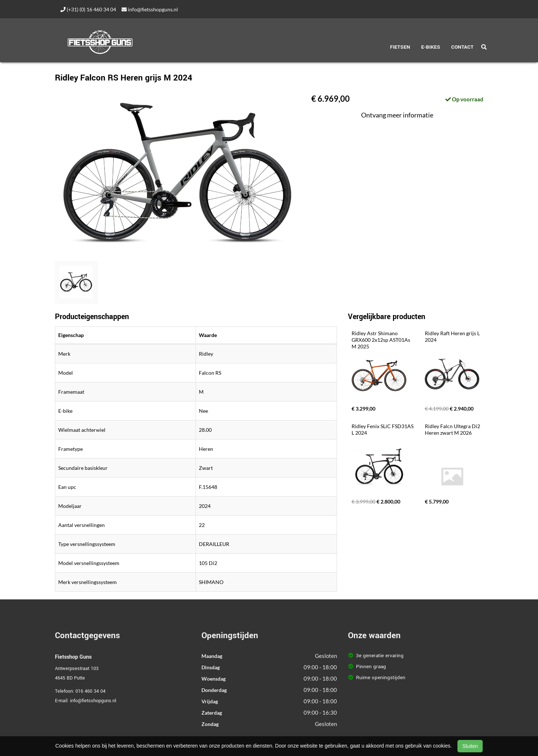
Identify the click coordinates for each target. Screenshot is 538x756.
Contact (462, 47)
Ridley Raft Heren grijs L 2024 (453, 336)
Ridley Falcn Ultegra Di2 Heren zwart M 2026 (453, 429)
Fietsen (400, 47)
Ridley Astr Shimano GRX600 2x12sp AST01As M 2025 (381, 340)
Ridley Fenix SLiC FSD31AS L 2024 (383, 429)
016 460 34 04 (90, 691)
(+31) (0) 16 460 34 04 (88, 9)
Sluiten (470, 746)
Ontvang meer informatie (397, 115)
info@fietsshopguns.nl (150, 9)
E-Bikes (431, 47)
